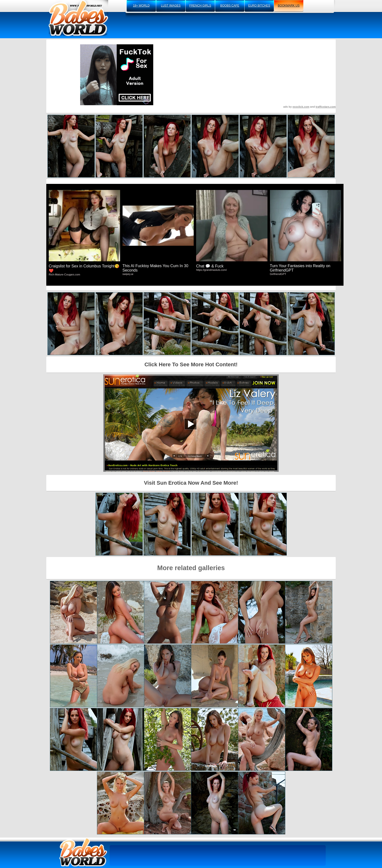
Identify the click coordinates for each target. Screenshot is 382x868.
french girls (200, 6)
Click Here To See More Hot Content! (191, 364)
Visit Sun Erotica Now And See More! (191, 483)
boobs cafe (230, 6)
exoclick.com (301, 107)
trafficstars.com (326, 107)
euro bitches (259, 6)
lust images (171, 6)
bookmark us (289, 6)
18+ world (141, 6)
